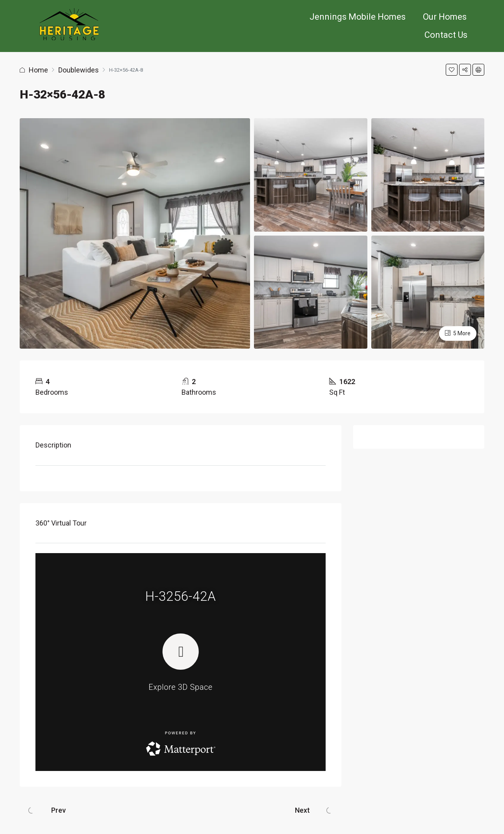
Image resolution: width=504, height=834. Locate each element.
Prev (58, 810)
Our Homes (445, 17)
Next (302, 810)
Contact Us (446, 35)
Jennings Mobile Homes (358, 17)
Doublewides (79, 70)
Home (38, 70)
